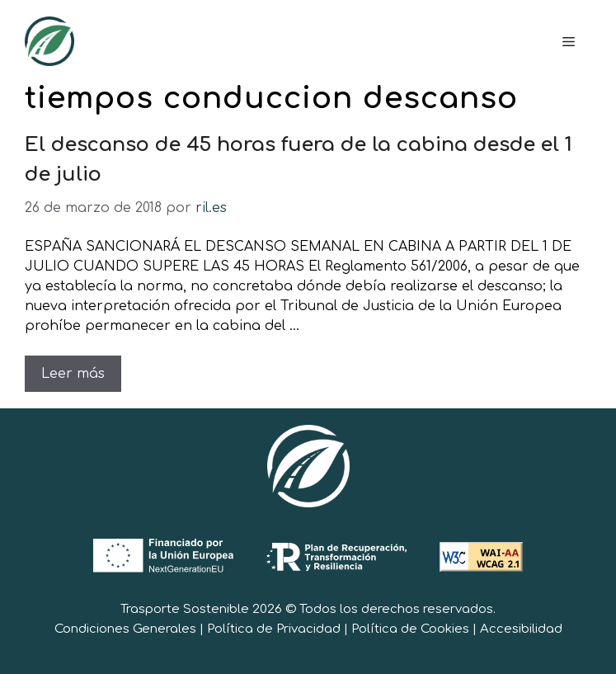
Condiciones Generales (125, 629)
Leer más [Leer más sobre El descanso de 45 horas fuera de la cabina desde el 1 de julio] (73, 374)
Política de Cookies (410, 629)
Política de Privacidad (274, 629)
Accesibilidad (521, 629)
